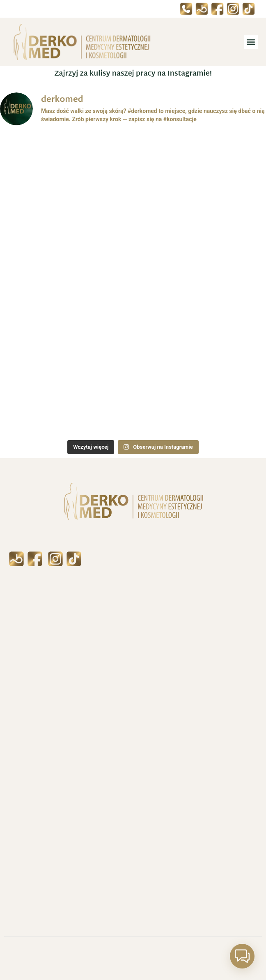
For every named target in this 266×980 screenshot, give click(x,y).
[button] (251, 42)
